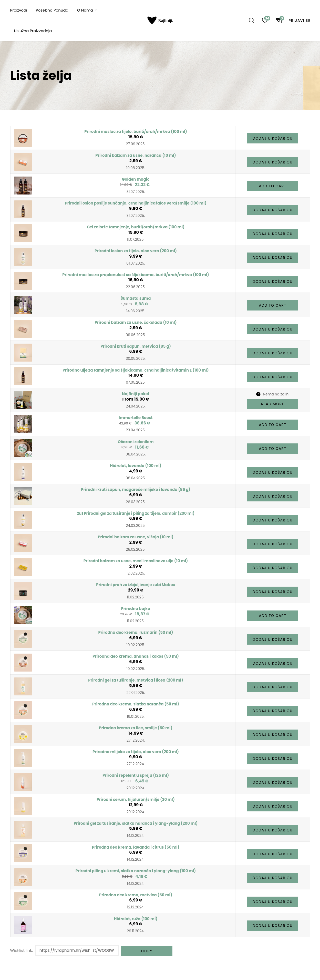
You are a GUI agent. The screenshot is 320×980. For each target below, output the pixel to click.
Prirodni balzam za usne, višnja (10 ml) (136, 537)
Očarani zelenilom (136, 442)
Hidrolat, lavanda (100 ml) (136, 466)
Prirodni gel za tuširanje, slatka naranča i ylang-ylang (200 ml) (136, 823)
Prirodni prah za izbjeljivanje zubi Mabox (136, 585)
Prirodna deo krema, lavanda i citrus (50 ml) (136, 847)
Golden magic (136, 179)
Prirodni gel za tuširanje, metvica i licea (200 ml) (136, 680)
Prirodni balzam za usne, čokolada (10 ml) (136, 322)
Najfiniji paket (136, 394)
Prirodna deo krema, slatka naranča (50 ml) (136, 704)
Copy (147, 951)
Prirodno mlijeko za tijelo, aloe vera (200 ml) (136, 752)
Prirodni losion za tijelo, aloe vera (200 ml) (136, 251)
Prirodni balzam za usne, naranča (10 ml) (136, 155)
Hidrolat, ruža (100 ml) (136, 919)
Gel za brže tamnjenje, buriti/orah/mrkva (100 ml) (136, 227)
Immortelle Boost (136, 418)
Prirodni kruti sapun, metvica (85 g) (136, 346)
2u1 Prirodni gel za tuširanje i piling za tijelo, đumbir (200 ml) (136, 513)
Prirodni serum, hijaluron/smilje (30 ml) (136, 799)
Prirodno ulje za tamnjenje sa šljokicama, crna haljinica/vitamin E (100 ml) (136, 370)
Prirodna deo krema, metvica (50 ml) (136, 895)
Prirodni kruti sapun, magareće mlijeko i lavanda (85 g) (136, 489)
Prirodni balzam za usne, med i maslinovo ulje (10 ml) (136, 561)
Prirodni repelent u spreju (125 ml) (136, 775)
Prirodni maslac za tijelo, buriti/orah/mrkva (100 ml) (136, 132)
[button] (273, 138)
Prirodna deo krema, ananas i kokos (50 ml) (136, 656)
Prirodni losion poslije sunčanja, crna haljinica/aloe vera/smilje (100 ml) (136, 203)
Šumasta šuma (136, 298)
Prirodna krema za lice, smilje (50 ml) (136, 728)
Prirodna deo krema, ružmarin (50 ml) (136, 632)
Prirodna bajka (136, 609)
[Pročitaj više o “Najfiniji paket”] (273, 404)
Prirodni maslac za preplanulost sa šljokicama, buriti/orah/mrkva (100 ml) (136, 275)
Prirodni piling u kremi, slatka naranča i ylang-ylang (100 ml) (136, 871)
